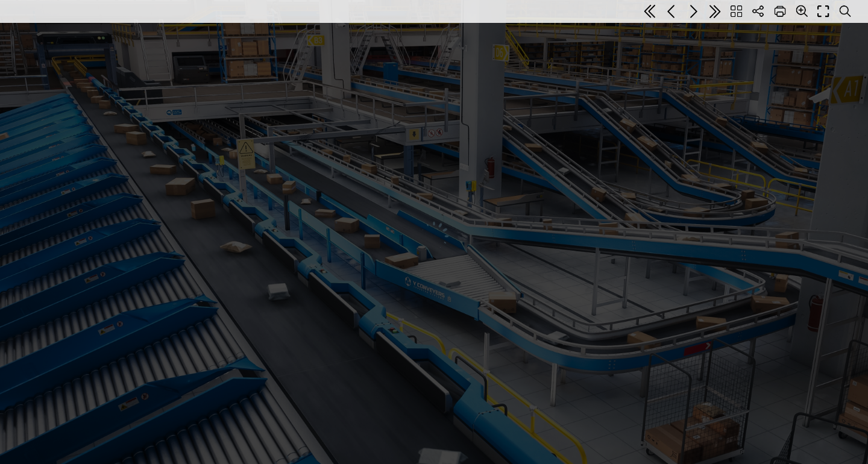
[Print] (780, 11)
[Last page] (715, 11)
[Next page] (693, 11)
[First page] (650, 11)
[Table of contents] (737, 11)
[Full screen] (823, 11)
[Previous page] (671, 11)
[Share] (758, 11)
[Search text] (845, 11)
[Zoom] (802, 11)
